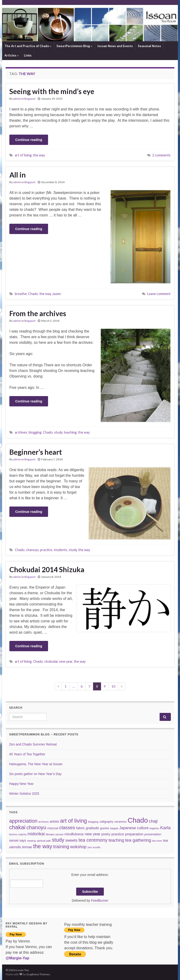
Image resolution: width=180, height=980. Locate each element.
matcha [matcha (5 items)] (22, 834)
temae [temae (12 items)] (27, 847)
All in (18, 175)
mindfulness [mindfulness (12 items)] (74, 834)
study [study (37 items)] (58, 840)
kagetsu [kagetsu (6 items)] (154, 828)
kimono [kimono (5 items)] (13, 834)
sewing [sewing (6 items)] (31, 841)
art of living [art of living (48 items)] (73, 821)
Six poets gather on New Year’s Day (35, 774)
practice (46, 550)
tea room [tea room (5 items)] (157, 841)
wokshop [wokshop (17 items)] (78, 847)
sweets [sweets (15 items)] (71, 840)
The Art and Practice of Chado (28, 46)
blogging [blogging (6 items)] (93, 822)
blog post (30, 99)
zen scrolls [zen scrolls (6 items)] (94, 847)
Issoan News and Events (115, 46)
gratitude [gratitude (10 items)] (92, 828)
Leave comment (159, 294)
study (58, 432)
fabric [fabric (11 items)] (81, 828)
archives (21, 432)
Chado (33, 294)
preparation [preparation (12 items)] (134, 834)
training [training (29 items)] (61, 846)
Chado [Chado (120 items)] (138, 820)
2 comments (161, 155)
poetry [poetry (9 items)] (106, 834)
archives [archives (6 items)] (43, 822)
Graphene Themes (38, 974)
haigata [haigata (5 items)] (114, 828)
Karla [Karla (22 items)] (165, 828)
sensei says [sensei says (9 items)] (18, 840)
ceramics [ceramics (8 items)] (120, 822)
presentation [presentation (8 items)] (153, 834)
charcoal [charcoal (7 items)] (53, 828)
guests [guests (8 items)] (104, 828)
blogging (35, 432)
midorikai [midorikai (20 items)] (36, 834)
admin (17, 99)
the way (39, 155)
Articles (12, 55)
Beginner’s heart (36, 452)
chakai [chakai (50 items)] (17, 827)
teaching (70, 432)
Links (28, 55)
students (60, 550)
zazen (57, 294)
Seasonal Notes (149, 46)
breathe (21, 294)
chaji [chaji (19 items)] (153, 821)
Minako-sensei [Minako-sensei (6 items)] (54, 834)
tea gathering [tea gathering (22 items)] (138, 840)
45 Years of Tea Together (27, 754)
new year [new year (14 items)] (93, 834)
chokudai (51, 661)
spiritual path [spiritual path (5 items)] (44, 841)
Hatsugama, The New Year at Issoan (36, 764)
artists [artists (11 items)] (54, 821)
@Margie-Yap (17, 958)
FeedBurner (100, 901)
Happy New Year (21, 784)
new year (66, 661)
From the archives (38, 313)
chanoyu (32, 550)
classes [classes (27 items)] (67, 828)
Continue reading (29, 140)
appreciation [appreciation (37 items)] (23, 821)
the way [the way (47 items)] (43, 846)
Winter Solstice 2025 (24, 794)
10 (113, 686)
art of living (23, 155)
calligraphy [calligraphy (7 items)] (106, 822)
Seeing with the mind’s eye (52, 91)
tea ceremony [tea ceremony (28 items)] (93, 840)
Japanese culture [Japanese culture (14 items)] (134, 828)
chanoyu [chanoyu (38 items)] (36, 827)
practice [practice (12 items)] (118, 834)
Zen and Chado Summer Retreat (33, 744)
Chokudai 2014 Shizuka (47, 569)
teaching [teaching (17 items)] (116, 840)
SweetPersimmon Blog (75, 46)
